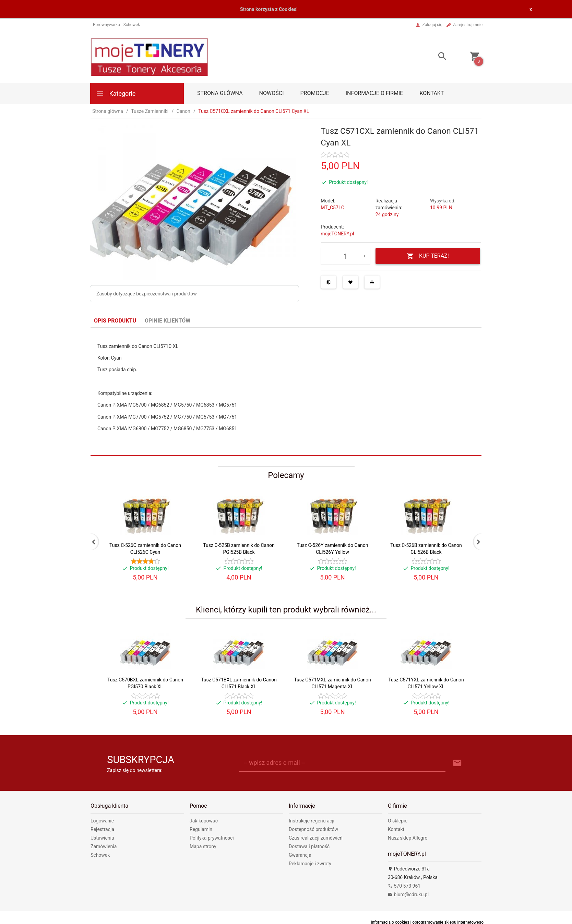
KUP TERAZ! (428, 256)
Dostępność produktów (313, 829)
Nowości (272, 93)
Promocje (314, 93)
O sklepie (398, 821)
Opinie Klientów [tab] (168, 321)
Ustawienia (102, 838)
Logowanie (102, 821)
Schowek (100, 855)
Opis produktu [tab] (115, 321)
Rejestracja (102, 829)
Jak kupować (204, 821)
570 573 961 (404, 886)
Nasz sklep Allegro (408, 838)
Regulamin (201, 829)
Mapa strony (203, 846)
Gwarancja (300, 855)
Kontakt (432, 93)
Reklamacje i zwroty (310, 864)
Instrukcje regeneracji (312, 821)
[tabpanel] (286, 391)
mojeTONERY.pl (337, 234)
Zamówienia (104, 846)
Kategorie (116, 93)
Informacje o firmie (374, 93)
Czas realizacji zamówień (316, 838)
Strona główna (220, 93)
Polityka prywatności (212, 838)
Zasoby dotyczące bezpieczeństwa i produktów (147, 294)
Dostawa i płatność (309, 846)
